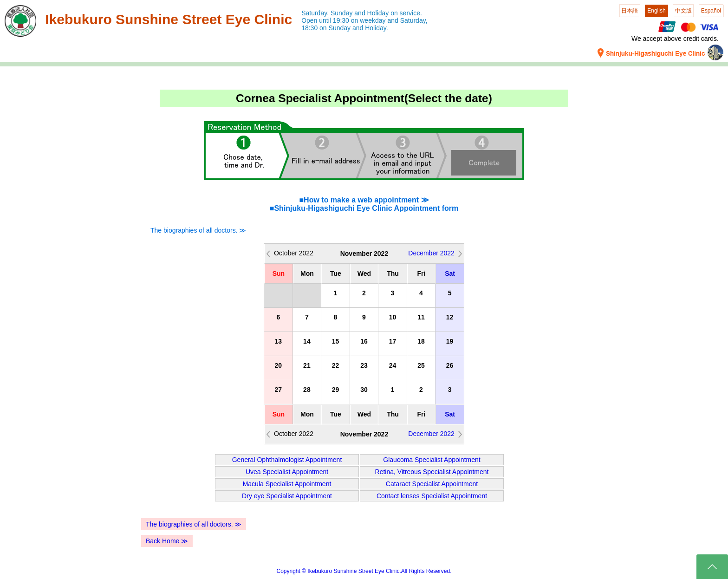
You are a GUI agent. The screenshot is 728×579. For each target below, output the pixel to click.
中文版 (683, 11)
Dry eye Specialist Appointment (287, 496)
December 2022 (431, 253)
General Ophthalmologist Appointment (287, 460)
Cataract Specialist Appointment (432, 484)
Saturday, (315, 13)
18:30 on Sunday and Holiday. (345, 28)
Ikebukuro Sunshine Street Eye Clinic (169, 19)
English (656, 11)
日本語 (630, 11)
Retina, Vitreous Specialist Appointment (432, 472)
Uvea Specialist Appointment (287, 472)
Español (711, 11)
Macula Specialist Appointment (287, 484)
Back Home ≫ (167, 541)
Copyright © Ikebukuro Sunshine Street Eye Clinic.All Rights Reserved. (364, 571)
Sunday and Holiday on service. (376, 13)
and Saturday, (407, 20)
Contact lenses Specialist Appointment (432, 496)
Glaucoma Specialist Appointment (432, 460)
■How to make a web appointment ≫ (364, 200)
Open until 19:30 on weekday (343, 20)
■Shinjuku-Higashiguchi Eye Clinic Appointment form (364, 208)
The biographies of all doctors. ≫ (198, 230)
